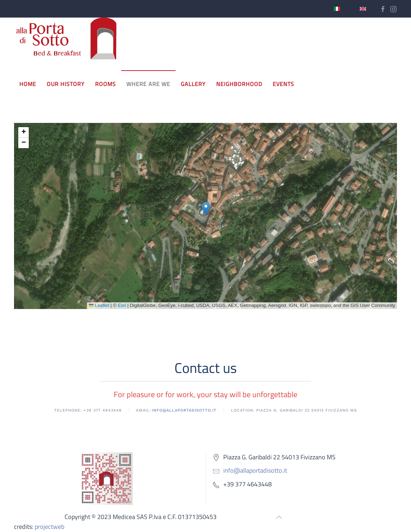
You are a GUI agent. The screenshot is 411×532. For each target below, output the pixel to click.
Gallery (193, 84)
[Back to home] (67, 39)
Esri (122, 305)
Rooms (105, 84)
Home (28, 84)
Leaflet (99, 305)
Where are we (148, 84)
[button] (206, 209)
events (283, 84)
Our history (66, 84)
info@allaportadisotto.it (255, 470)
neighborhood (239, 84)
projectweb (49, 527)
